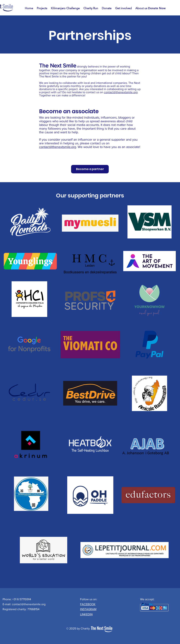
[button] (42, 8)
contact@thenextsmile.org (121, 92)
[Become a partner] (90, 169)
